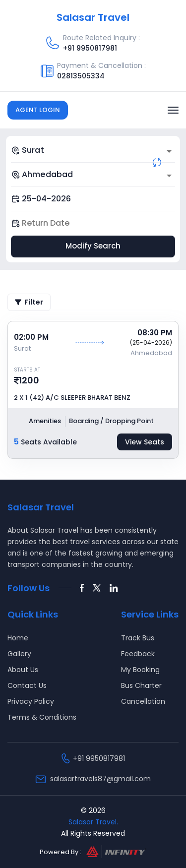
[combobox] (93, 150)
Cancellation (143, 701)
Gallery (19, 654)
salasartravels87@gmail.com (100, 779)
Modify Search (93, 246)
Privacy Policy (31, 701)
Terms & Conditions (42, 717)
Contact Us (27, 685)
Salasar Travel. (93, 822)
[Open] (169, 151)
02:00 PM (31, 337)
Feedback (138, 654)
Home (18, 638)
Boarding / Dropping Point (111, 421)
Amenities (45, 421)
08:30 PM (155, 333)
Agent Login (38, 110)
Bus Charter (141, 685)
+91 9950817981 (90, 48)
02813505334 (81, 76)
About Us (23, 670)
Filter (29, 302)
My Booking (140, 670)
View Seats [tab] (145, 442)
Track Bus (138, 638)
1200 (29, 380)
